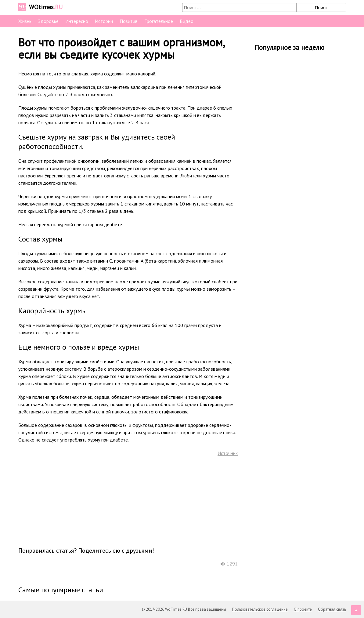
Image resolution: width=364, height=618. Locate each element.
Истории (104, 21)
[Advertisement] (128, 501)
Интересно (77, 21)
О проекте (303, 609)
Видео (187, 21)
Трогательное (159, 21)
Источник (228, 453)
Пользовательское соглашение (260, 609)
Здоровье (48, 21)
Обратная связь (332, 609)
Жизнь (25, 21)
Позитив (129, 21)
